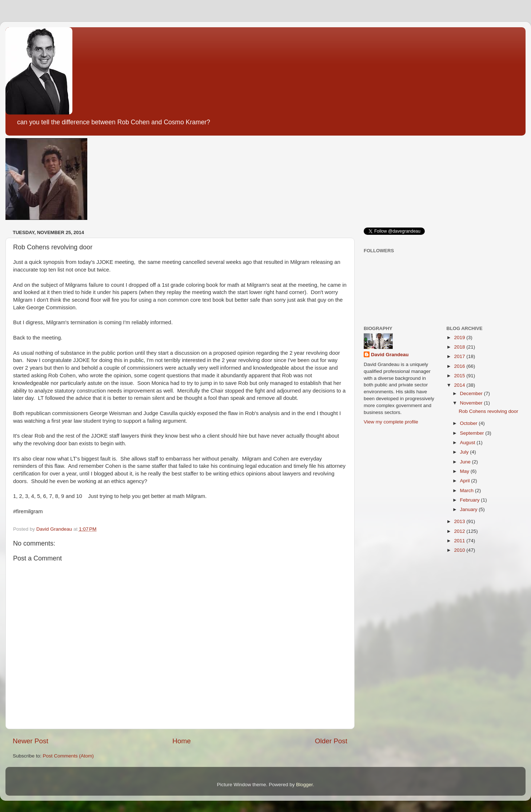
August (468, 443)
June (466, 462)
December (472, 393)
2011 (460, 541)
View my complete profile (391, 422)
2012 (460, 531)
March (468, 491)
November (472, 403)
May (465, 471)
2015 (460, 376)
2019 (460, 337)
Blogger (304, 785)
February (471, 500)
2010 (460, 550)
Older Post (331, 741)
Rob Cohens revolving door (488, 411)
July (465, 452)
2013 (460, 521)
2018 (460, 347)
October (470, 423)
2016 (460, 366)
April (466, 481)
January (470, 509)
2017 (460, 356)
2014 (460, 385)
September (473, 433)
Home (181, 741)
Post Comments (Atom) (68, 756)
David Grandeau (390, 355)
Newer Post (31, 741)
